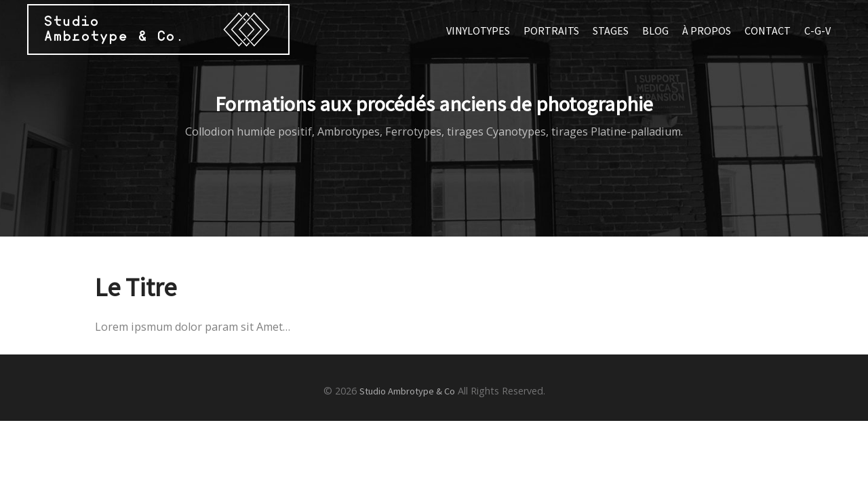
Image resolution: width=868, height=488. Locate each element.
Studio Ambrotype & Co (407, 391)
